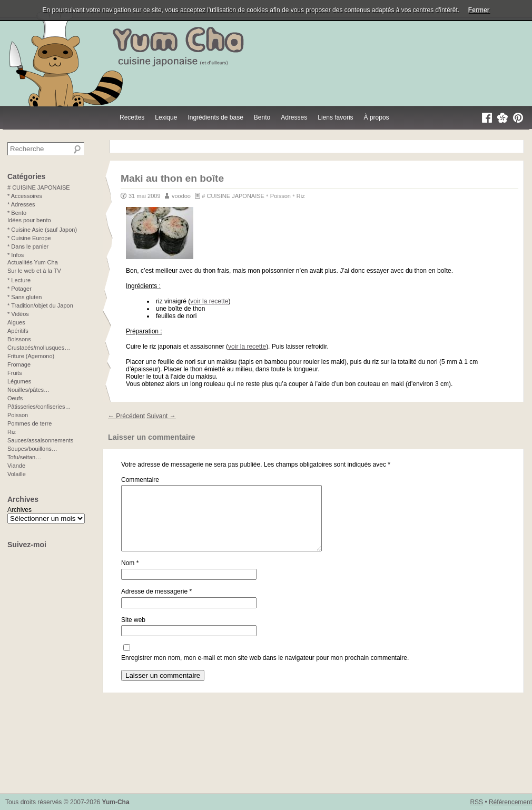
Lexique (166, 117)
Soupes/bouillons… (32, 449)
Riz (301, 196)
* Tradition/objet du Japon (40, 305)
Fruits (15, 373)
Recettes (132, 117)
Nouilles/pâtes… (28, 390)
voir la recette (209, 301)
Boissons (19, 339)
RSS (476, 802)
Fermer (479, 10)
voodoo (181, 196)
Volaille (17, 474)
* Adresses (21, 204)
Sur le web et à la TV (34, 271)
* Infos (16, 255)
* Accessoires (25, 196)
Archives (19, 510)
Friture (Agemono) (31, 356)
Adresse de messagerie (156, 604)
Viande (16, 466)
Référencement (510, 802)
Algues (16, 322)
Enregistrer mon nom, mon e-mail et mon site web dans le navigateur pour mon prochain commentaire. (265, 670)
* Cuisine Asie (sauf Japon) (42, 230)
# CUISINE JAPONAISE (233, 196)
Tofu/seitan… (24, 457)
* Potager (19, 289)
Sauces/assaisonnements (40, 440)
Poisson (280, 196)
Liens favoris (335, 117)
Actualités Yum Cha (33, 262)
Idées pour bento (29, 220)
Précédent (126, 416)
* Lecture (19, 280)
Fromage (19, 364)
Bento (262, 117)
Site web (133, 633)
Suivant (161, 416)
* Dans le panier (28, 246)
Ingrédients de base (215, 117)
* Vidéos (18, 314)
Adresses (294, 117)
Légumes (19, 381)
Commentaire (140, 480)
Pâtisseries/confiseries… (39, 407)
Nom (130, 576)
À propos (377, 117)
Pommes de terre (29, 423)
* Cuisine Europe (29, 238)
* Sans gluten (24, 297)
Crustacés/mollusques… (39, 348)
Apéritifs (18, 331)
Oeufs (15, 398)
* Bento (17, 213)
